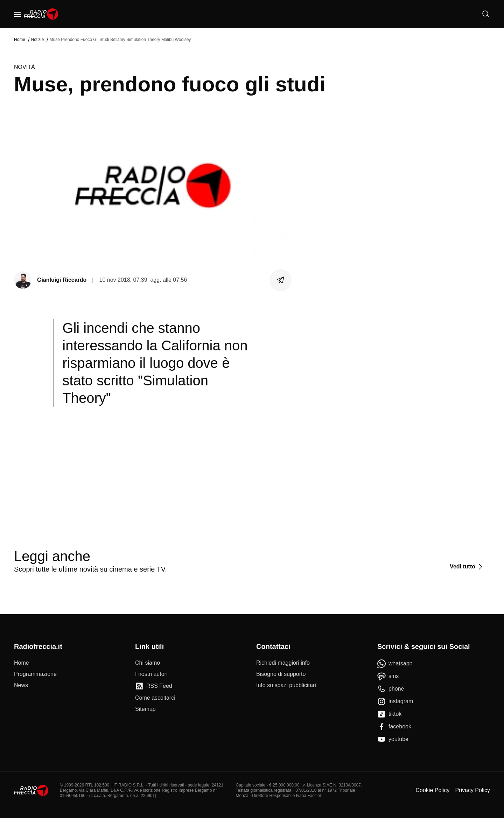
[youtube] (393, 739)
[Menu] (17, 14)
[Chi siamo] (148, 663)
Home (20, 40)
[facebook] (394, 727)
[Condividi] (281, 280)
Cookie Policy (432, 790)
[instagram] (395, 701)
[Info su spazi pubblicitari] (286, 685)
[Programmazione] (35, 674)
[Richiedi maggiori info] (283, 663)
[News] (21, 685)
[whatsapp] (395, 664)
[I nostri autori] (151, 674)
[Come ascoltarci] (155, 698)
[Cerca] (486, 14)
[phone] (391, 689)
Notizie (37, 40)
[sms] (388, 676)
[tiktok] (389, 714)
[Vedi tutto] (467, 567)
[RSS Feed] (154, 686)
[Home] (41, 14)
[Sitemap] (145, 709)
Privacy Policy (472, 790)
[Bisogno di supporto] (281, 674)
